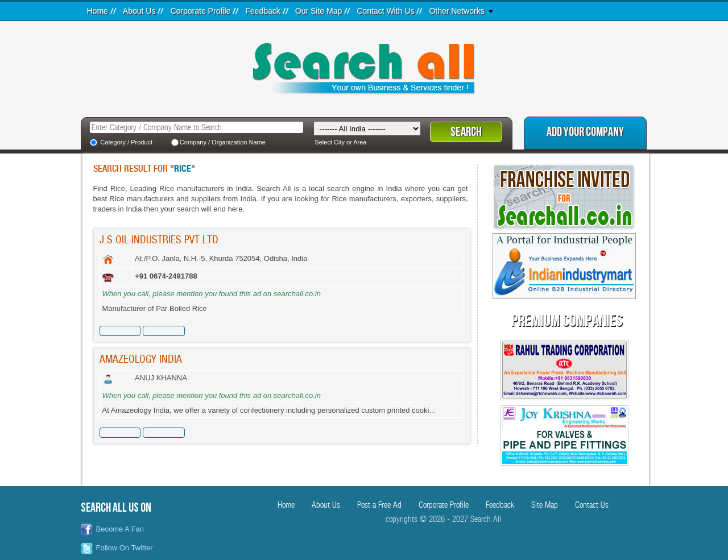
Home (98, 11)
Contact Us (592, 505)
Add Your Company (585, 132)
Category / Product (126, 142)
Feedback (262, 11)
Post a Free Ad (379, 505)
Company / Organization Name (223, 142)
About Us (139, 11)
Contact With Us (385, 11)
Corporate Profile (200, 11)
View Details (119, 330)
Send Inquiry (164, 330)
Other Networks (456, 11)
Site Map (545, 505)
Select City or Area (340, 142)
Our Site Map (318, 11)
